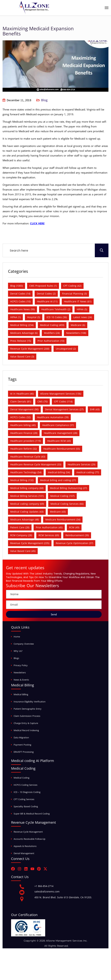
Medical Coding (21, 778)
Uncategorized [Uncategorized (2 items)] (66, 349)
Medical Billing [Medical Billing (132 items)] (22, 480)
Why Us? (18, 651)
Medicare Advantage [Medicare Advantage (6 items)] (24, 333)
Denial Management (24, 853)
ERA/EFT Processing (24, 752)
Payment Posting (22, 745)
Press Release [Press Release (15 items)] (21, 341)
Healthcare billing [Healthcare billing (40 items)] (23, 425)
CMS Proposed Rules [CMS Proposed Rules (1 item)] (43, 286)
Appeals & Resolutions (25, 846)
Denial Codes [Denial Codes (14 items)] (20, 294)
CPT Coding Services (24, 799)
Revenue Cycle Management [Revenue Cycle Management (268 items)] (30, 349)
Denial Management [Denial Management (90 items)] (24, 409)
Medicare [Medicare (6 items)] (78, 325)
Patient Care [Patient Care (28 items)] (20, 527)
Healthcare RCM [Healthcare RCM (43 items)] (59, 441)
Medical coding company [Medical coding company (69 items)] (27, 504)
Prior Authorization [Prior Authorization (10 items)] (51, 341)
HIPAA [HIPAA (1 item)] (15, 317)
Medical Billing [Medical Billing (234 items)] (22, 325)
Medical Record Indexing (26, 730)
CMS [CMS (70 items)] (43, 401)
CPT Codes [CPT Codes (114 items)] (63, 401)
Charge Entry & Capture (26, 723)
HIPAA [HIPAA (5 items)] (82, 309)
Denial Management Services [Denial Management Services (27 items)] (64, 409)
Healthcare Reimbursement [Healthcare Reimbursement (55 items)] (62, 449)
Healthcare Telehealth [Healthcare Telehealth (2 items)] (56, 309)
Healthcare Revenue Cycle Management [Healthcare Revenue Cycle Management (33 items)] (36, 464)
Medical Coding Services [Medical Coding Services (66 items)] (67, 504)
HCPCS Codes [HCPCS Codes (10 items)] (20, 301)
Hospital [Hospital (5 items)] (34, 317)
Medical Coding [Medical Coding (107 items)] (62, 496)
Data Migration (21, 737)
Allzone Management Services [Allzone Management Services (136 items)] (61, 394)
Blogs (16, 658)
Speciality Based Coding (26, 806)
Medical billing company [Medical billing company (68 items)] (27, 488)
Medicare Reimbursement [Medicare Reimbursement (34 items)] (63, 520)
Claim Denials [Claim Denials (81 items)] (21, 401)
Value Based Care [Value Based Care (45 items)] (23, 551)
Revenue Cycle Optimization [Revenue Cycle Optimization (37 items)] (74, 543)
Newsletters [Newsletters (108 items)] (76, 333)
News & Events (21, 680)
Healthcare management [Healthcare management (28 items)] (61, 433)
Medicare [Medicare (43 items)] (58, 512)
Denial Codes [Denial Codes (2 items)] (46, 294)
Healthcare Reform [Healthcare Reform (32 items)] (24, 449)
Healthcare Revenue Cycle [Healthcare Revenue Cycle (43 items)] (28, 457)
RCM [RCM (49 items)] (74, 527)
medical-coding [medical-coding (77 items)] (88, 472)
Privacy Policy (21, 665)
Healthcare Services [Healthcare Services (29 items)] (82, 464)
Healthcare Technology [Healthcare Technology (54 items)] (26, 472)
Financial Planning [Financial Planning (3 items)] (74, 294)
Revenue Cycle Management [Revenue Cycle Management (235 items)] (30, 543)
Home (17, 637)
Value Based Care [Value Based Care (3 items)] (22, 357)
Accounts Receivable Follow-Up (29, 839)
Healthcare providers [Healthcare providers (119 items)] (25, 441)
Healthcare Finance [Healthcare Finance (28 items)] (24, 433)
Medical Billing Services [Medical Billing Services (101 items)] (27, 496)
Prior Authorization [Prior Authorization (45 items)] (49, 527)
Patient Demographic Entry (28, 709)
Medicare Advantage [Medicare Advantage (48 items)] (25, 520)
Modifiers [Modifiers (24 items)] (52, 333)
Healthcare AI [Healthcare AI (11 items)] (47, 301)
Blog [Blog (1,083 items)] (17, 286)
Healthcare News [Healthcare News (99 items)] (23, 309)
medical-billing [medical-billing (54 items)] (59, 472)
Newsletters (20, 672)
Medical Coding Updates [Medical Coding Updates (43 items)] (27, 512)
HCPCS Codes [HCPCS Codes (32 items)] (20, 417)
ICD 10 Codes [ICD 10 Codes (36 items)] (57, 317)
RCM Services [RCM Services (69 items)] (49, 535)
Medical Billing (21, 694)
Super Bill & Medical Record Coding (32, 814)
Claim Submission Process (27, 716)
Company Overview (24, 644)
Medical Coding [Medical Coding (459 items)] (52, 325)
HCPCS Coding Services (25, 785)
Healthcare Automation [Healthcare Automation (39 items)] (53, 417)
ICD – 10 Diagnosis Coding (27, 792)
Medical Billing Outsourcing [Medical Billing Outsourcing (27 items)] (68, 488)
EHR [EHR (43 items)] (95, 409)
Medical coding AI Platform (33, 761)
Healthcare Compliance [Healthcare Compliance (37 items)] (58, 425)
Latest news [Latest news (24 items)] (83, 317)
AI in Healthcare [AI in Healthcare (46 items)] (22, 394)
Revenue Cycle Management (28, 832)
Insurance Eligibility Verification (30, 702)
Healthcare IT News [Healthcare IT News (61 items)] (78, 301)
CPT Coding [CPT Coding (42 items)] (72, 286)
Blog (44, 100)
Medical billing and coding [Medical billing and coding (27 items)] (58, 480)
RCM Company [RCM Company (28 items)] (21, 535)
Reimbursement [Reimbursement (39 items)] (77, 535)
